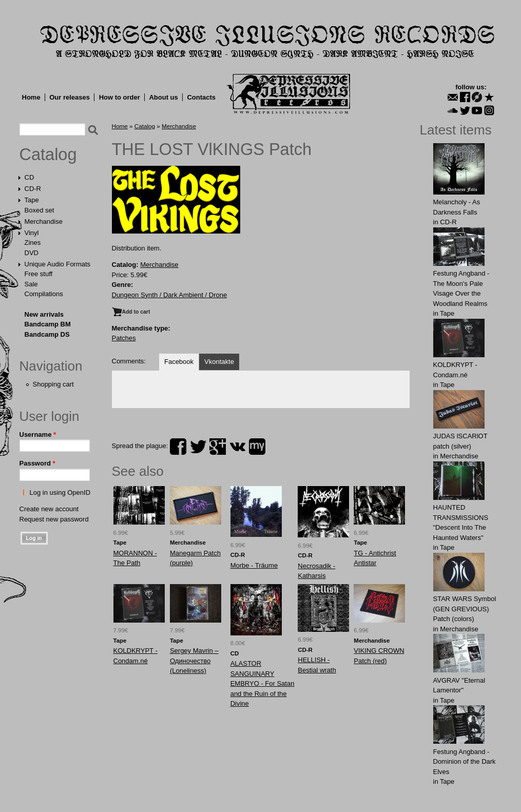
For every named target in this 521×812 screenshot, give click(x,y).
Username (38, 434)
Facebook (179, 362)
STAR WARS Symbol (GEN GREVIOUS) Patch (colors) (465, 609)
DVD (32, 253)
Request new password (54, 519)
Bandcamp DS (47, 334)
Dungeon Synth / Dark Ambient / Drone (170, 295)
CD (30, 177)
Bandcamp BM (48, 324)
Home (31, 97)
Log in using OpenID (60, 492)
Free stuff (39, 274)
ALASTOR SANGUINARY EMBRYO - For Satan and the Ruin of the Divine (263, 683)
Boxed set (40, 210)
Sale (31, 284)
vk (238, 447)
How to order (120, 97)
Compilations (44, 294)
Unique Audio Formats (58, 264)
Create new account (49, 509)
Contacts (201, 97)
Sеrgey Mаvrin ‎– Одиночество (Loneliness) (194, 661)
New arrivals (44, 314)
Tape (32, 200)
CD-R (33, 189)
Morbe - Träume (254, 565)
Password (37, 463)
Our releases (70, 97)
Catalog (48, 154)
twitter (198, 447)
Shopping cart (53, 384)
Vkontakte (219, 362)
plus (218, 447)
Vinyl (32, 233)
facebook (178, 447)
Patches (124, 338)
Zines (33, 243)
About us (163, 97)
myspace (257, 447)
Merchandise (44, 221)
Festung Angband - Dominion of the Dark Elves (465, 762)
